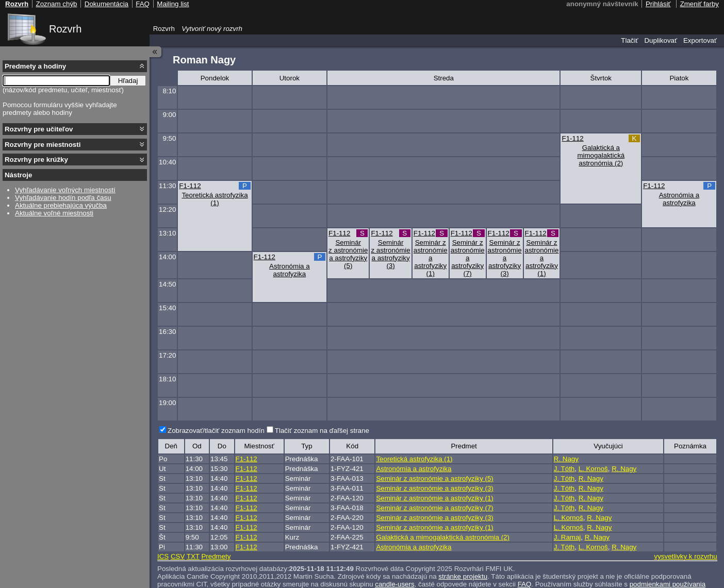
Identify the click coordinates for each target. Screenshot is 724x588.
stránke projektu (463, 576)
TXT (193, 556)
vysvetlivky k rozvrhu (685, 556)
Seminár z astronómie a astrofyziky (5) (348, 254)
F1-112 (572, 138)
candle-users (394, 584)
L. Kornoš (593, 469)
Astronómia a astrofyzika (679, 199)
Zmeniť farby (700, 4)
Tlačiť (629, 40)
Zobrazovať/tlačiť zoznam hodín (216, 431)
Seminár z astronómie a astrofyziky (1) (431, 258)
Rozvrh (65, 29)
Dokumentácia (106, 4)
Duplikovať (661, 40)
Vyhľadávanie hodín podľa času (63, 198)
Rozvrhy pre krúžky (36, 159)
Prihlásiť (658, 4)
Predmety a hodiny (35, 66)
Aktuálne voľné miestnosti (54, 213)
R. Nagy (566, 459)
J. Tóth (564, 469)
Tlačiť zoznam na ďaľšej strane (322, 431)
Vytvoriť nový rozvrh (212, 29)
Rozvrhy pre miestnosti (43, 145)
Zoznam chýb (56, 4)
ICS (163, 556)
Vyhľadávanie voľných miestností (65, 190)
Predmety (216, 556)
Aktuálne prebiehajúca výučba (61, 205)
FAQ (525, 584)
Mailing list (173, 4)
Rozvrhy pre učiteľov (39, 129)
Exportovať (700, 40)
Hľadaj (128, 81)
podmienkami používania (668, 584)
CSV (178, 556)
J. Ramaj (567, 537)
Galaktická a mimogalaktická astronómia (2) (601, 155)
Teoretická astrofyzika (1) (215, 199)
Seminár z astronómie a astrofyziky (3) (390, 254)
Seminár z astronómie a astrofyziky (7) (468, 258)
